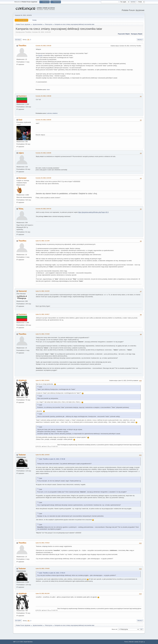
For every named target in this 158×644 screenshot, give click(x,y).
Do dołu (18, 40)
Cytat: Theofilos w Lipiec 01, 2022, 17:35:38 (52, 459)
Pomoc (126, 642)
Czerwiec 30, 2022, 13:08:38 (43, 96)
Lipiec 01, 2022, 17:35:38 (43, 334)
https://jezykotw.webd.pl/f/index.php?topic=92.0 (93, 212)
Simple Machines (28, 642)
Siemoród (22, 291)
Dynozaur (22, 178)
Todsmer (22, 455)
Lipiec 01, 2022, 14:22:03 (43, 291)
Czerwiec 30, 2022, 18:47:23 (43, 209)
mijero (48, 90)
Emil (20, 120)
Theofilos (22, 46)
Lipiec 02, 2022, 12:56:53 (43, 455)
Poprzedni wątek (124, 34)
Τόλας (21, 209)
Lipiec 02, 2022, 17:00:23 (43, 543)
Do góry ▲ (142, 642)
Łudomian (49, 113)
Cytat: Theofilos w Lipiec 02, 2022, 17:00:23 (52, 573)
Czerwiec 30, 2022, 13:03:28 (43, 46)
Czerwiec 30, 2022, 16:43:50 (43, 178)
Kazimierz (23, 96)
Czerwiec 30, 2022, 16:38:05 (43, 153)
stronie (40, 55)
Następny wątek (137, 34)
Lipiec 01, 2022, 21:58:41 (43, 380)
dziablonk (55, 113)
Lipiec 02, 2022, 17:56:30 (43, 568)
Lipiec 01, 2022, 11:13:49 (43, 241)
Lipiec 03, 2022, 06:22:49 (43, 593)
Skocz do (114, 629)
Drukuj (140, 40)
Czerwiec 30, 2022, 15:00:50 (43, 120)
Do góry (18, 621)
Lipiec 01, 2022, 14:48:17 (43, 314)
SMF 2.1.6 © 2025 (18, 642)
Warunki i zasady (134, 642)
